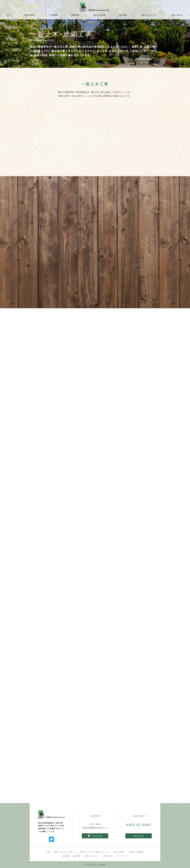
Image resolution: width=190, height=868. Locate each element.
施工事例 (77, 856)
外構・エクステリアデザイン (65, 852)
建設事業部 (30, 15)
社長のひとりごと (92, 856)
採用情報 (75, 15)
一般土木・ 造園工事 (136, 852)
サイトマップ (122, 856)
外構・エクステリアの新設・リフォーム (95, 852)
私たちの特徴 (119, 852)
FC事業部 (53, 15)
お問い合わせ (139, 836)
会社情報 (66, 856)
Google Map (97, 836)
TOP (48, 852)
